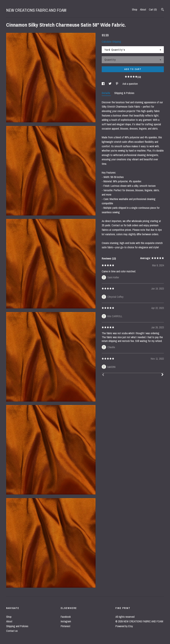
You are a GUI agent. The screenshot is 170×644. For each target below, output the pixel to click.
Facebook (66, 617)
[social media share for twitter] (110, 84)
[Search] (163, 10)
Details (106, 93)
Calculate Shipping (111, 42)
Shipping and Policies (17, 626)
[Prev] (103, 375)
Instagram (66, 621)
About (143, 9)
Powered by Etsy (124, 626)
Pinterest (66, 626)
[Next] (162, 375)
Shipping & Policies (124, 93)
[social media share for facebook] (103, 84)
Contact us (12, 631)
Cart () (153, 9)
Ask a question (130, 84)
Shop (135, 9)
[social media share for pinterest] (117, 84)
